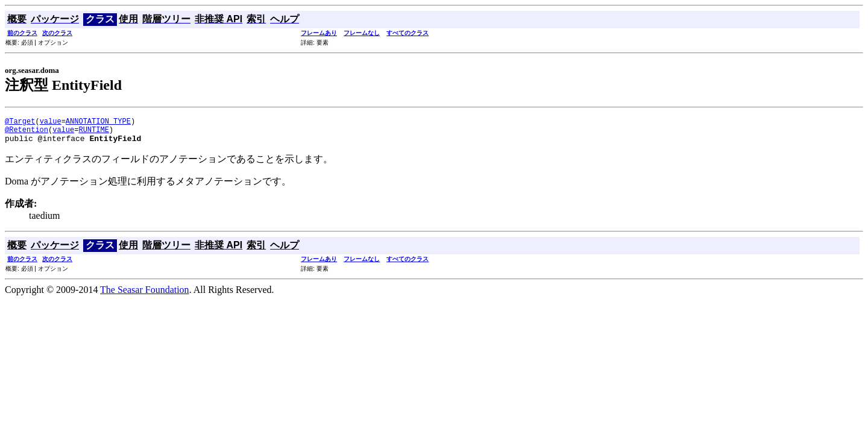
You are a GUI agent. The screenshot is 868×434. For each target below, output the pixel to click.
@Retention (27, 133)
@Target (20, 123)
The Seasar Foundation (145, 295)
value (51, 123)
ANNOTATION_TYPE (98, 123)
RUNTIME (93, 133)
